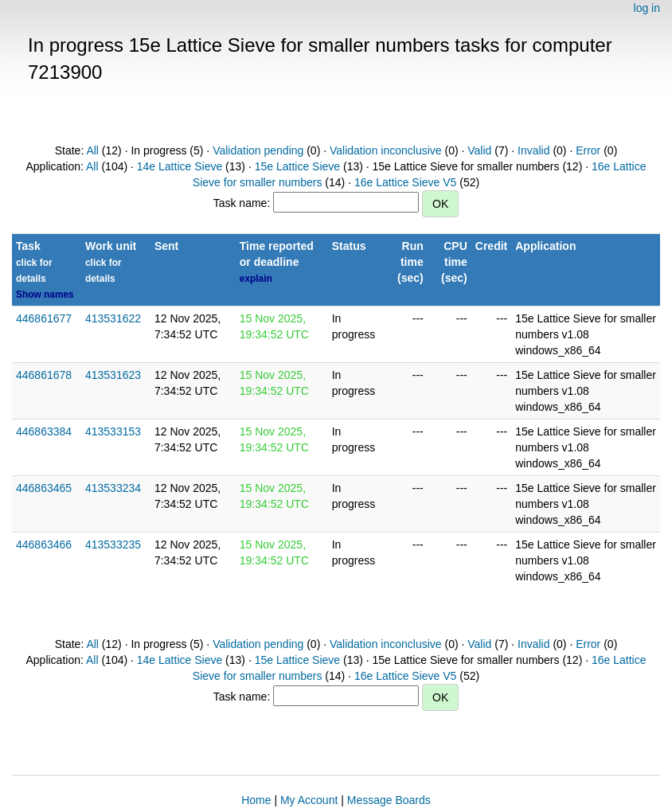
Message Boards (389, 800)
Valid (479, 150)
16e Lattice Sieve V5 (405, 182)
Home (256, 800)
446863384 (44, 431)
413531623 (113, 375)
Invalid (533, 150)
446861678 (44, 375)
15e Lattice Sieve (297, 166)
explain (256, 279)
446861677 (44, 318)
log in (647, 8)
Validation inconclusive (386, 150)
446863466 (44, 545)
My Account (309, 800)
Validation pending (258, 150)
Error (588, 150)
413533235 (113, 545)
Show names (45, 295)
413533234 (113, 488)
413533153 (113, 431)
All (92, 150)
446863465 (44, 488)
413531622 (113, 318)
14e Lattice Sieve (180, 166)
